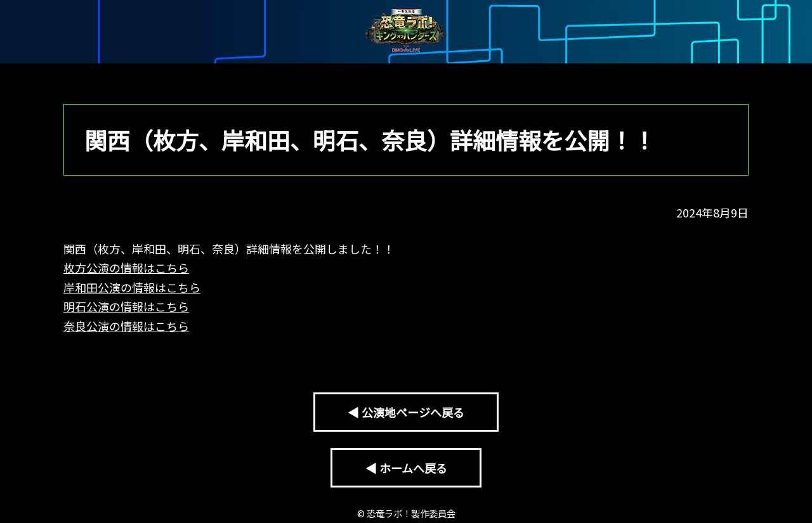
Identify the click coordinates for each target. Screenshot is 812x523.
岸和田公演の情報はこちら (132, 287)
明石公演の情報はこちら (126, 306)
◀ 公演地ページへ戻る (406, 412)
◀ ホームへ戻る (406, 468)
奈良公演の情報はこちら (126, 326)
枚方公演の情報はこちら (126, 268)
